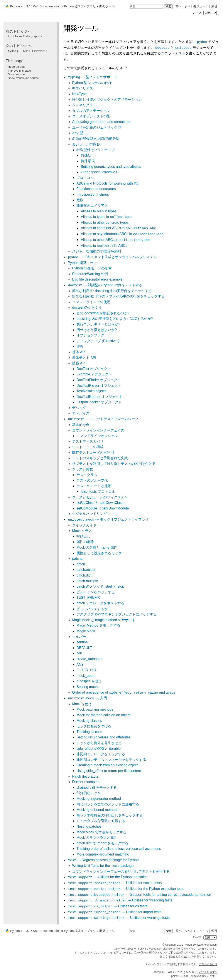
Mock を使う (82, 704)
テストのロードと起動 (94, 486)
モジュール (201, 6)
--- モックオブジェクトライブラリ (108, 519)
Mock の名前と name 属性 (97, 547)
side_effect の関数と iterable (98, 749)
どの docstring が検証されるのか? (103, 313)
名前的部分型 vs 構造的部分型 (96, 139)
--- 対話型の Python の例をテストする (105, 285)
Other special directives (99, 172)
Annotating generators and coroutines (101, 122)
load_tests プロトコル (98, 492)
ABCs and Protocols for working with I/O (107, 183)
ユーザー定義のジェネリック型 (96, 127)
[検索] (146, 7)
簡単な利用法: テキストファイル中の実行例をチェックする (118, 296)
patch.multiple (87, 581)
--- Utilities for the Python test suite (107, 877)
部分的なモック (89, 793)
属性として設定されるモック (99, 553)
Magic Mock (86, 631)
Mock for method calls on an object (103, 715)
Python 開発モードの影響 (92, 268)
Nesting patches (89, 826)
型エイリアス (83, 88)
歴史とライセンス (181, 956)
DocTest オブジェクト (94, 369)
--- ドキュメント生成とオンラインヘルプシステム (112, 257)
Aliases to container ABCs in (118, 228)
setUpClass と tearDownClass (100, 503)
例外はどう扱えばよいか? (97, 330)
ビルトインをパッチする (96, 592)
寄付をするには (208, 964)
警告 (80, 347)
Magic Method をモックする (98, 625)
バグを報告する (208, 972)
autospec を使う (89, 681)
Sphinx (174, 976)
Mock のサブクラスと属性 (97, 838)
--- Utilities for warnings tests (119, 918)
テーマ (205, 13)
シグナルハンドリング (90, 514)
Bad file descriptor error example (97, 279)
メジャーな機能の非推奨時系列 (96, 251)
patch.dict (84, 575)
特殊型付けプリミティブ (96, 150)
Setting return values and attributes (103, 737)
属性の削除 (85, 542)
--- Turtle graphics (25, 36)
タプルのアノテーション (91, 111)
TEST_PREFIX (88, 598)
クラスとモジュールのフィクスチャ (100, 497)
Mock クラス (82, 531)
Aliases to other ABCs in (115, 240)
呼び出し (83, 536)
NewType (79, 94)
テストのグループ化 (92, 480)
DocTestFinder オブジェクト (99, 380)
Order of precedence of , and (124, 692)
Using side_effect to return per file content (109, 771)
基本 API (79, 352)
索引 (214, 6)
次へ (188, 6)
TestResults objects (91, 391)
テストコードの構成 (88, 447)
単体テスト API (84, 358)
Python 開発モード (82, 263)
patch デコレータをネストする (100, 603)
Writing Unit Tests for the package (103, 866)
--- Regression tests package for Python (103, 860)
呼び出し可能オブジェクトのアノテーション (107, 100)
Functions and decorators (96, 189)
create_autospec (89, 659)
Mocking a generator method (99, 799)
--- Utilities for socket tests (115, 883)
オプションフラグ (90, 335)
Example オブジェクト (94, 374)
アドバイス (81, 413)
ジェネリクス (83, 105)
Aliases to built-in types (99, 211)
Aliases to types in (107, 217)
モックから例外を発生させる (99, 743)
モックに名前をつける (94, 726)
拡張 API (79, 363)
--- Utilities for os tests (107, 906)
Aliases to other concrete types (105, 223)
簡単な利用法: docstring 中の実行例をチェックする (112, 291)
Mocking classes (89, 721)
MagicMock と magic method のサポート (104, 620)
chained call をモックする (97, 788)
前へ (179, 6)
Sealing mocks (88, 687)
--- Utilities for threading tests (120, 900)
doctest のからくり (87, 307)
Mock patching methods (95, 709)
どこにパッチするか (92, 609)
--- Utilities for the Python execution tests (126, 889)
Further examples (86, 782)
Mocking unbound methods (97, 810)
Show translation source (23, 78)
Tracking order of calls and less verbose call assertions (119, 849)
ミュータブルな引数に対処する (101, 821)
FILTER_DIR (86, 670)
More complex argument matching (103, 854)
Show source (16, 74)
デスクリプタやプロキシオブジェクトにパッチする (117, 614)
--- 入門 (87, 698)
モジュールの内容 (86, 144)
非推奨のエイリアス (92, 206)
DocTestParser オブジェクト (99, 386)
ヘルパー (79, 637)
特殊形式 (88, 161)
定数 (80, 200)
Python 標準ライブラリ (80, 6)
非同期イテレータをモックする (101, 754)
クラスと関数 (83, 469)
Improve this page (19, 71)
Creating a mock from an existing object (107, 765)
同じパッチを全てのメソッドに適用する (108, 804)
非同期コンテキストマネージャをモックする (111, 760)
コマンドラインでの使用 (91, 302)
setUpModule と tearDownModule (103, 508)
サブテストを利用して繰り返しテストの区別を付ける (114, 464)
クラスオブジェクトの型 (91, 116)
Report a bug (16, 67)
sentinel (82, 642)
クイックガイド (84, 525)
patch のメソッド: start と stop (100, 586)
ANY (80, 665)
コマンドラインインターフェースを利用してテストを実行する (121, 872)
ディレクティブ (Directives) (98, 341)
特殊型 (86, 155)
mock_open (85, 676)
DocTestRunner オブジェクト (99, 397)
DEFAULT (84, 648)
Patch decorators (85, 776)
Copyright (171, 945)
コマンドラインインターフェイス (98, 430)
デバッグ (79, 408)
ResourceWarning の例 (90, 274)
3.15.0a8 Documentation (43, 6)
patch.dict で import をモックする (102, 843)
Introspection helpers (93, 194)
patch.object (86, 570)
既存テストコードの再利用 (93, 453)
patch (81, 564)
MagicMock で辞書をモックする (101, 832)
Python (15, 6)
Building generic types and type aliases (111, 167)
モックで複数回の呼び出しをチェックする (110, 815)
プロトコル (85, 178)
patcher (78, 559)
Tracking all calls (89, 732)
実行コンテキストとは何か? (98, 324)
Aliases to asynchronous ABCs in (122, 234)
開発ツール (107, 6)
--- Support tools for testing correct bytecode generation (139, 895)
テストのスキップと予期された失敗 (100, 458)
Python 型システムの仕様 (92, 83)
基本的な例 (81, 425)
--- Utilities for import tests (115, 912)
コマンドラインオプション (97, 436)
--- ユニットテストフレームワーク (103, 419)
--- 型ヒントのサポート (92, 77)
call (79, 653)
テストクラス (87, 475)
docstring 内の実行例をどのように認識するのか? (115, 319)
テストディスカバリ (88, 441)
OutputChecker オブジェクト (99, 402)
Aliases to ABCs (104, 246)
